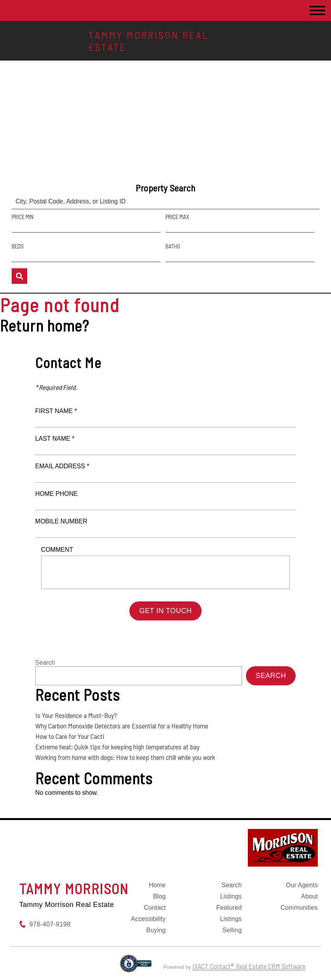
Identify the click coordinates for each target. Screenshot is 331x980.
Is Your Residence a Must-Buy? (76, 715)
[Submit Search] (19, 276)
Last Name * (55, 439)
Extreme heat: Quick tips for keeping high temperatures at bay (117, 747)
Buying (156, 930)
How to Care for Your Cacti (70, 736)
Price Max (177, 217)
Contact (155, 908)
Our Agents (302, 885)
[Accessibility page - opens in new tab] (136, 967)
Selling (232, 930)
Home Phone (57, 494)
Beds (18, 246)
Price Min (23, 217)
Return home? (44, 325)
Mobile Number (61, 521)
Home (157, 885)
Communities (299, 908)
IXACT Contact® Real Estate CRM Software (249, 966)
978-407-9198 (50, 924)
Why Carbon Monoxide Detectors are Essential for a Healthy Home (122, 726)
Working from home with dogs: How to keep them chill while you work (125, 757)
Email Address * (62, 466)
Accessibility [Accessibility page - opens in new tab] (148, 919)
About (309, 896)
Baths (173, 246)
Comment (57, 550)
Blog (159, 896)
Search (45, 663)
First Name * (56, 411)
